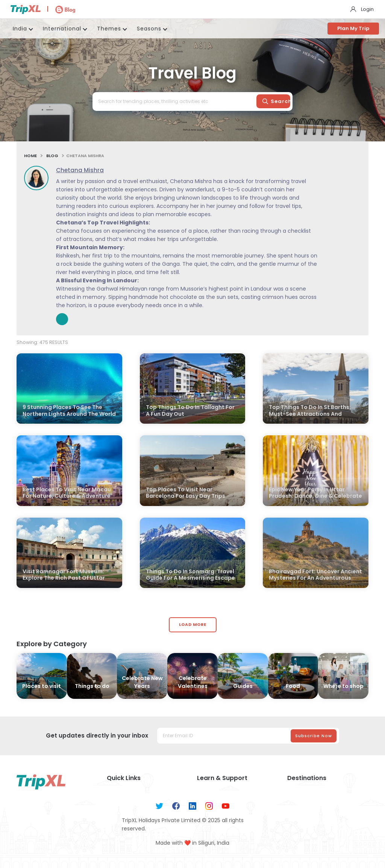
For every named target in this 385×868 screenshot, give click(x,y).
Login (367, 9)
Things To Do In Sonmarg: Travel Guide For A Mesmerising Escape (190, 575)
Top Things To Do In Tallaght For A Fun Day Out (190, 411)
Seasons (149, 29)
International (62, 29)
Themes (109, 29)
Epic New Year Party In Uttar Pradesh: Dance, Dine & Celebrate (315, 493)
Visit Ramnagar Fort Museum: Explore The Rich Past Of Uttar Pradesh (64, 578)
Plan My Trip (353, 28)
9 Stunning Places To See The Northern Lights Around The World (69, 411)
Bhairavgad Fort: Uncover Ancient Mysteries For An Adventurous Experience (315, 578)
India (20, 29)
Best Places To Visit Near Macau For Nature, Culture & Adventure (67, 493)
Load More (193, 625)
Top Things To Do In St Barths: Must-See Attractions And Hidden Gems (310, 414)
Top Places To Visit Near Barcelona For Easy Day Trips (186, 493)
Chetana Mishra (80, 170)
